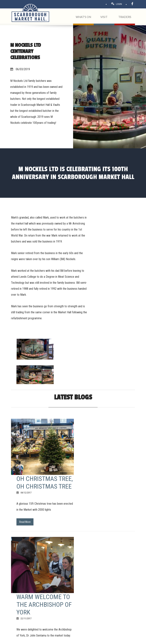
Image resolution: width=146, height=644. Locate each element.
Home (106, 581)
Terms (28, 640)
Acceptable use (39, 640)
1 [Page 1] (29, 529)
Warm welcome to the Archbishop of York (106, 449)
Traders (107, 590)
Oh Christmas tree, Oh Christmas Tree (101, 379)
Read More (87, 422)
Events (107, 595)
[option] (117, 225)
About (106, 586)
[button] (73, 583)
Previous (19, 529)
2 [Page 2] (36, 529)
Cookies (59, 640)
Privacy (50, 640)
